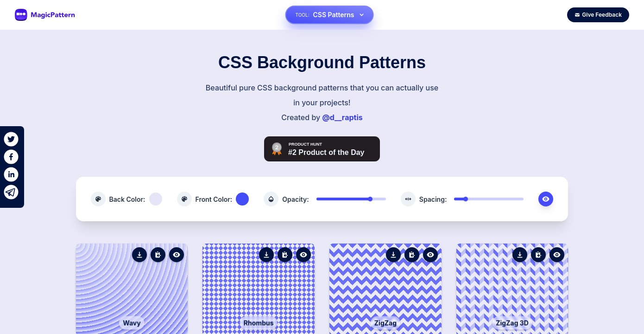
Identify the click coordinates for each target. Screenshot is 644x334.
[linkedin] (11, 174)
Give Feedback (598, 15)
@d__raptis (342, 117)
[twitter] (11, 139)
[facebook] (11, 157)
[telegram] (11, 192)
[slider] (370, 199)
